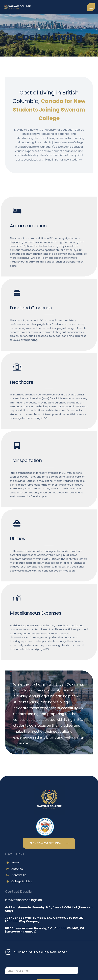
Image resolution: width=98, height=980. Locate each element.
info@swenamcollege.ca (23, 900)
